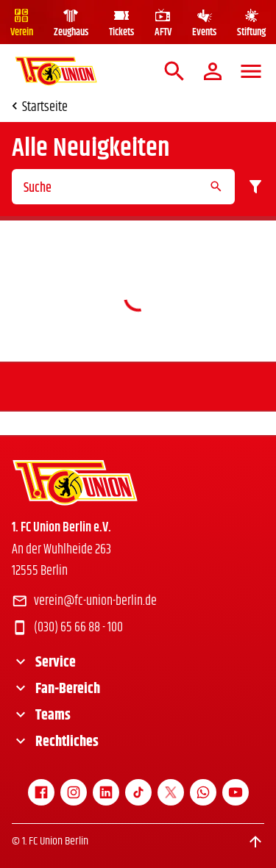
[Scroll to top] (255, 842)
